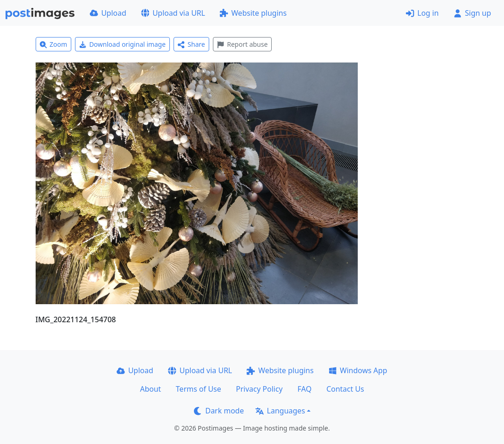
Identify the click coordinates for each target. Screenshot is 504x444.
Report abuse (242, 44)
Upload (108, 13)
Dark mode (219, 411)
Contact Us (345, 389)
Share (191, 44)
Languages (280, 411)
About (150, 389)
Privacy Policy (259, 389)
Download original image (122, 44)
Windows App (358, 370)
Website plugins (253, 13)
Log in (422, 13)
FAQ (305, 389)
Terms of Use (199, 389)
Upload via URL (173, 13)
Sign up (472, 13)
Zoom (54, 44)
